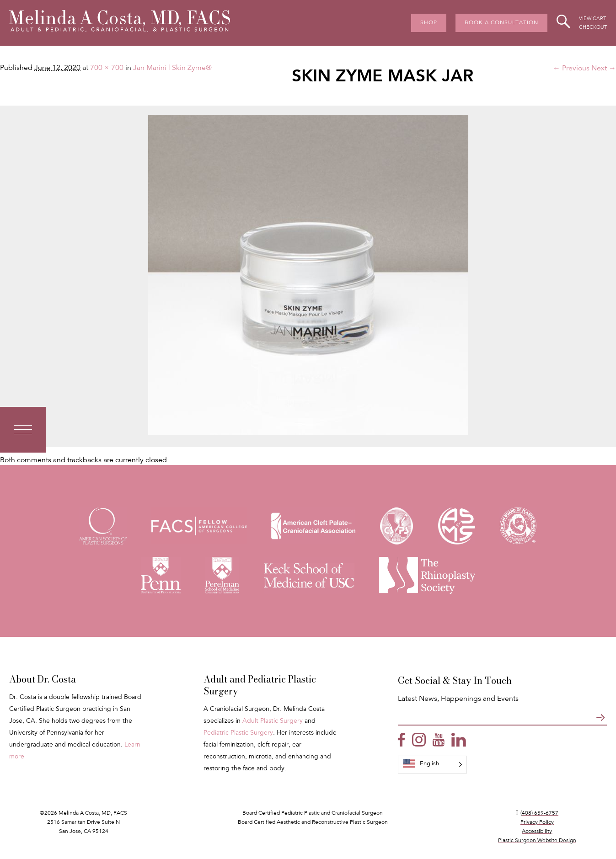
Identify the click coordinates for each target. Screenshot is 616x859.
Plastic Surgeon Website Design (537, 841)
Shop (429, 23)
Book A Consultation (501, 23)
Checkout (593, 28)
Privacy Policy (537, 822)
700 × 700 (107, 68)
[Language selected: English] (432, 765)
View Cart (592, 19)
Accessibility (537, 832)
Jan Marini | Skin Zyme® (172, 68)
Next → (604, 69)
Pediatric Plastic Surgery (238, 733)
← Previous (571, 69)
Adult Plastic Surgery (273, 721)
